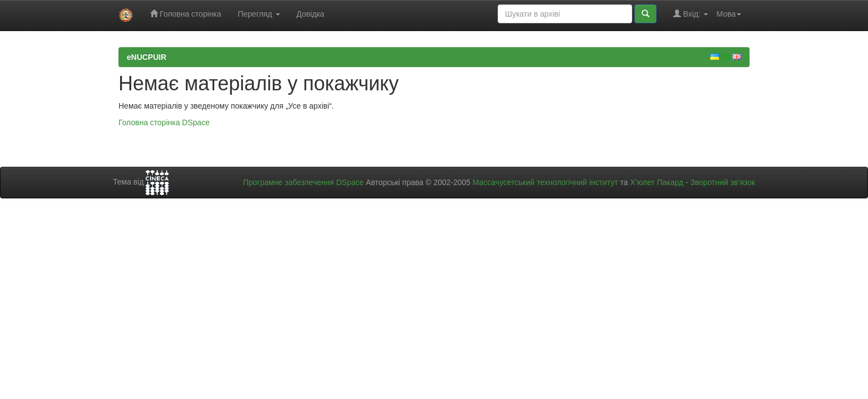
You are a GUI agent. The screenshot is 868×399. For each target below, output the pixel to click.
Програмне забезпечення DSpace (303, 182)
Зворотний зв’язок (723, 182)
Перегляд (259, 14)
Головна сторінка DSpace (164, 122)
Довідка (311, 14)
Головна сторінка (186, 14)
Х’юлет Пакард (657, 182)
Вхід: (691, 14)
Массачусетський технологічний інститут (546, 182)
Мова (729, 14)
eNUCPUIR (147, 57)
